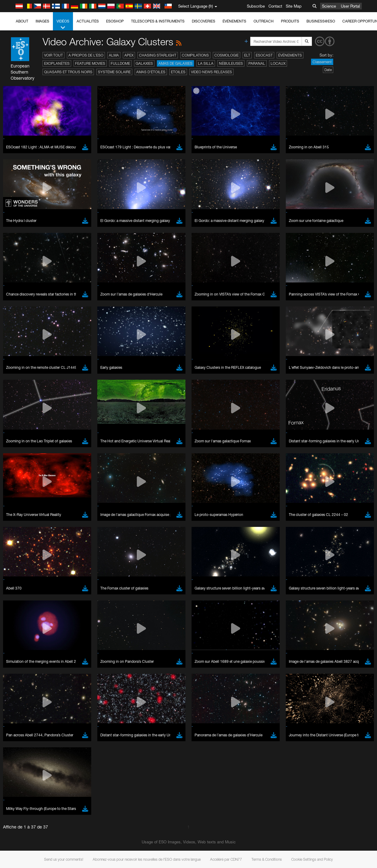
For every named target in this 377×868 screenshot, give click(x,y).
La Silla (206, 63)
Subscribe (256, 6)
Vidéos (63, 25)
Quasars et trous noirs (68, 72)
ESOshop (115, 21)
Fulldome (120, 63)
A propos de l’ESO (86, 55)
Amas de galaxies (175, 63)
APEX (129, 55)
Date (328, 70)
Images (42, 21)
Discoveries (204, 21)
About (22, 21)
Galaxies (144, 63)
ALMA (114, 55)
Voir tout (54, 55)
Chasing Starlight (158, 55)
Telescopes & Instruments (158, 21)
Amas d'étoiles (151, 72)
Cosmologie (227, 55)
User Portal (350, 6)
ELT (247, 55)
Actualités (88, 21)
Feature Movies (90, 63)
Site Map (294, 6)
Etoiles (178, 72)
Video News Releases (211, 72)
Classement (322, 62)
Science (329, 6)
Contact (275, 6)
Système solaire (114, 72)
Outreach (264, 21)
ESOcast (264, 55)
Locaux (278, 63)
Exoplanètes (57, 63)
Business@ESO (321, 21)
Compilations (195, 55)
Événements (234, 21)
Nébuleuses (231, 63)
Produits (290, 21)
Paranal (257, 63)
